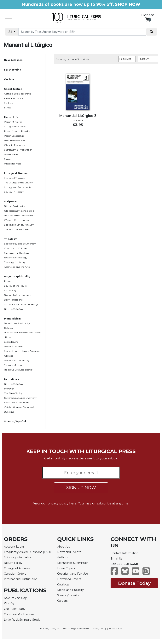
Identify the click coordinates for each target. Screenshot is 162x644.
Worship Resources (14, 145)
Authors (63, 557)
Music (7, 159)
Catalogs (63, 584)
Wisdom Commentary (17, 220)
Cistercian (10, 328)
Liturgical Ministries (15, 126)
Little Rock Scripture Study (19, 225)
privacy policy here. (62, 503)
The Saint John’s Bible (16, 229)
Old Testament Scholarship (19, 211)
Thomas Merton (13, 365)
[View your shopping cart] (148, 19)
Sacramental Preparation (18, 150)
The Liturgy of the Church (19, 183)
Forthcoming (13, 70)
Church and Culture (15, 248)
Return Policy (13, 563)
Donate (148, 15)
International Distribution (21, 579)
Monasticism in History (17, 360)
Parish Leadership (14, 136)
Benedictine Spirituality (17, 323)
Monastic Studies (13, 346)
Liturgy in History (14, 192)
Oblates (8, 356)
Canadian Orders (15, 574)
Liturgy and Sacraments (18, 187)
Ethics (7, 108)
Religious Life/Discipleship (18, 370)
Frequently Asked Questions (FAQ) (27, 552)
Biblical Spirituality (15, 206)
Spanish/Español (15, 421)
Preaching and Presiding (18, 131)
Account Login (14, 547)
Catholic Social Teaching (17, 94)
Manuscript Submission (73, 563)
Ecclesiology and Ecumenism (20, 244)
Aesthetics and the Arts (17, 267)
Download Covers (69, 579)
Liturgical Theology (15, 178)
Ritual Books (11, 154)
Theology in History (15, 262)
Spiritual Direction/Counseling (21, 304)
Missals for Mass (13, 164)
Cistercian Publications (19, 614)
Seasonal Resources (15, 140)
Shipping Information (18, 557)
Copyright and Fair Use (73, 574)
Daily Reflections (13, 300)
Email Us (116, 559)
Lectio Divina (11, 342)
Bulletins (9, 412)
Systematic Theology (16, 258)
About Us (64, 547)
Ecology (9, 103)
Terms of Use (115, 628)
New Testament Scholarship (20, 215)
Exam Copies (66, 568)
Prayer (8, 281)
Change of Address (17, 568)
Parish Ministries (13, 122)
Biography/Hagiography (18, 295)
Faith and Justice (13, 98)
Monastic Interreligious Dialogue (22, 351)
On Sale (9, 79)
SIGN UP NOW (81, 488)
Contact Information (124, 553)
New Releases (13, 60)
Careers (62, 601)
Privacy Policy (99, 628)
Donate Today (134, 583)
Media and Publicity (70, 590)
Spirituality (10, 290)
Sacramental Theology (17, 253)
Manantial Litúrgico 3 (78, 116)
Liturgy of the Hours (15, 286)
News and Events (69, 552)
